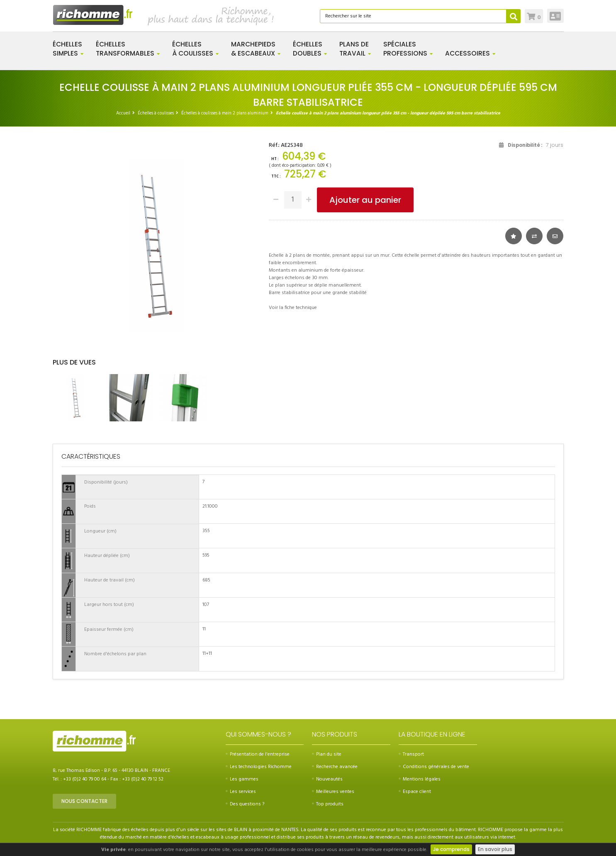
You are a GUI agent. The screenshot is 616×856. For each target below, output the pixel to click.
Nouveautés (327, 779)
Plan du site (327, 754)
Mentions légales (420, 779)
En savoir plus (495, 849)
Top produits (328, 804)
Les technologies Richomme (259, 767)
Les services (241, 792)
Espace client (415, 792)
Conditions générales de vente (434, 767)
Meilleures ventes (333, 792)
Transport (411, 754)
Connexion (555, 16)
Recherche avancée (335, 767)
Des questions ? (245, 804)
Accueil (123, 113)
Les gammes (242, 779)
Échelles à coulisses (156, 113)
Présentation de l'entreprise (258, 754)
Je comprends (451, 849)
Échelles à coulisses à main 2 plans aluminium (225, 113)
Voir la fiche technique (293, 308)
